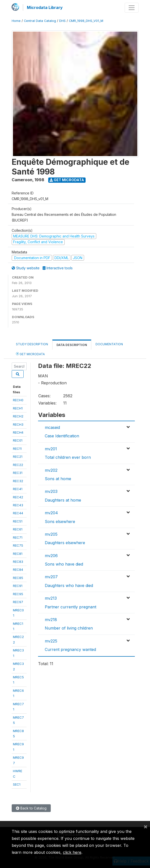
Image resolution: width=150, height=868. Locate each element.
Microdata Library (45, 7)
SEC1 (17, 784)
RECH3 (18, 424)
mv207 (51, 577)
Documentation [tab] (109, 344)
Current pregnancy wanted (70, 649)
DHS (62, 21)
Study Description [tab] (32, 344)
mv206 (51, 556)
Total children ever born (68, 457)
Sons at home (58, 479)
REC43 (18, 505)
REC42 (18, 497)
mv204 (51, 513)
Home (16, 21)
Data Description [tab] (72, 345)
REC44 (18, 513)
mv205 (51, 534)
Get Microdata (67, 180)
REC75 (18, 545)
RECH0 (18, 400)
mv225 (51, 641)
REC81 (18, 554)
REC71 (18, 537)
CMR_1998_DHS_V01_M (86, 21)
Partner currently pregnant (71, 607)
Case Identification (62, 436)
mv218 (51, 620)
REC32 (18, 481)
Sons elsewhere (60, 521)
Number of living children (69, 628)
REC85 (18, 578)
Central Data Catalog (40, 21)
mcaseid (52, 427)
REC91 (18, 586)
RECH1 (18, 408)
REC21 (18, 457)
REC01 (18, 440)
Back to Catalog (31, 808)
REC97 (18, 602)
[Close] (146, 826)
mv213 (51, 598)
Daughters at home (63, 500)
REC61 (18, 529)
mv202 (51, 470)
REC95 (18, 594)
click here (72, 852)
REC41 (18, 489)
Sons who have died (64, 564)
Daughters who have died (69, 585)
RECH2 (18, 416)
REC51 (18, 521)
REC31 (18, 473)
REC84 (18, 570)
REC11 (17, 449)
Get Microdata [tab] (30, 354)
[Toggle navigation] (132, 8)
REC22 (18, 465)
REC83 (18, 562)
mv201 (51, 449)
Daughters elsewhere (65, 543)
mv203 (51, 491)
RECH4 (18, 432)
